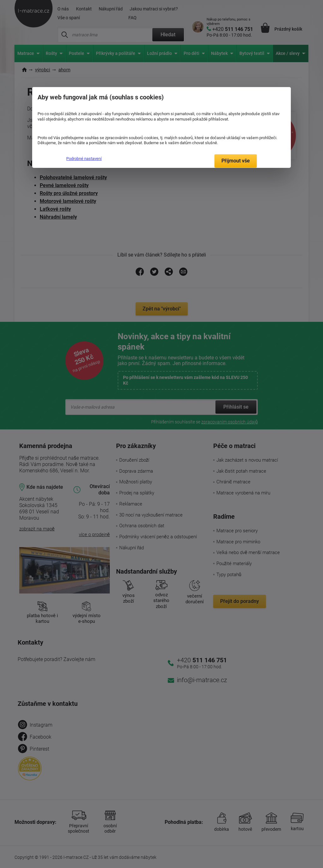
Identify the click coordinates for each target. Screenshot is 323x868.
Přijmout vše (236, 161)
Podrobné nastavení (84, 159)
